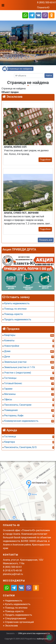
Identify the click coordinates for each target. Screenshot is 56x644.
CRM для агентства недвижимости (34, 633)
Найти (49, 75)
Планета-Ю (43, 8)
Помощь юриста (14, 611)
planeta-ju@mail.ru (13, 574)
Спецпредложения (16, 618)
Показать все (46, 240)
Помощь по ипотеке (16, 608)
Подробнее (45, 160)
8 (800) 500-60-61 (47, 2)
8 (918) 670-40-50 (12, 571)
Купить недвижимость (18, 604)
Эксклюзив (11, 626)
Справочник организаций (19, 622)
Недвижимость (14, 601)
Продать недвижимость (19, 615)
